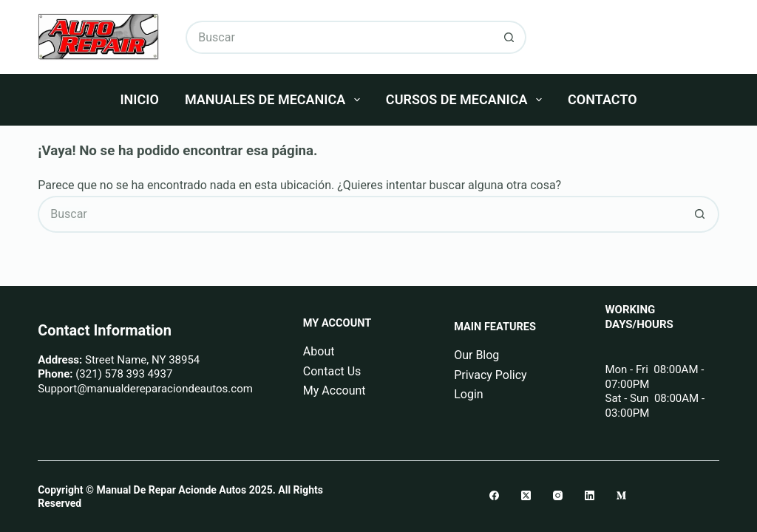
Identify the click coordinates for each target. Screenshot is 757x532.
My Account (335, 391)
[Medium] (621, 495)
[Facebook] (494, 495)
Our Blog (476, 355)
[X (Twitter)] (526, 495)
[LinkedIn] (590, 495)
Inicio (139, 99)
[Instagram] (558, 495)
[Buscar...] (339, 37)
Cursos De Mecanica (467, 100)
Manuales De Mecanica (275, 100)
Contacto (602, 99)
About (319, 351)
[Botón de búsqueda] (510, 37)
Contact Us (332, 371)
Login (468, 394)
